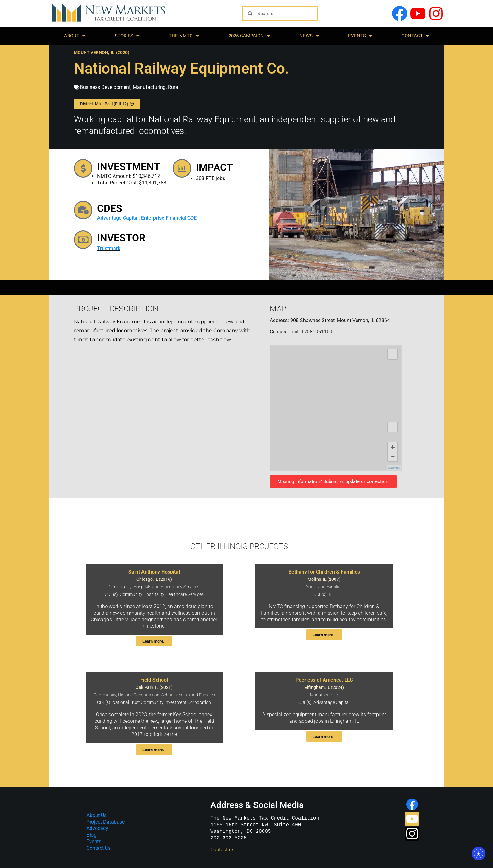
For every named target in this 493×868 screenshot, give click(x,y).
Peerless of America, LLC (324, 680)
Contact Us (99, 848)
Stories (127, 36)
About (75, 36)
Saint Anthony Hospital (154, 572)
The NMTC (184, 36)
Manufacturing (149, 87)
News (309, 36)
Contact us (222, 850)
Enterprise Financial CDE (172, 218)
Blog (91, 835)
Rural (174, 87)
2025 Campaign (249, 36)
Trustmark (112, 250)
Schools (169, 695)
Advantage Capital (121, 218)
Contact (415, 36)
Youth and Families (324, 587)
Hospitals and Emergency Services (166, 587)
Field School (154, 680)
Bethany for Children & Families (324, 572)
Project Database (105, 822)
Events (360, 36)
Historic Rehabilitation (139, 695)
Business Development (105, 87)
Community (120, 587)
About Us (97, 815)
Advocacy (97, 828)
